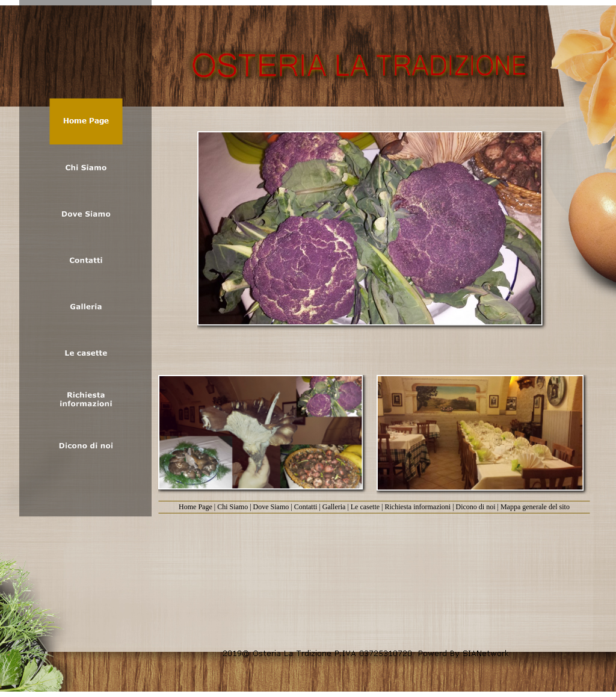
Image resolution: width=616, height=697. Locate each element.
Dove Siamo (271, 507)
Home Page (196, 507)
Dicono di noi (476, 507)
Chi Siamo (233, 507)
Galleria (334, 507)
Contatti (306, 507)
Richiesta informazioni (418, 507)
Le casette (365, 507)
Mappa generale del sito (535, 507)
